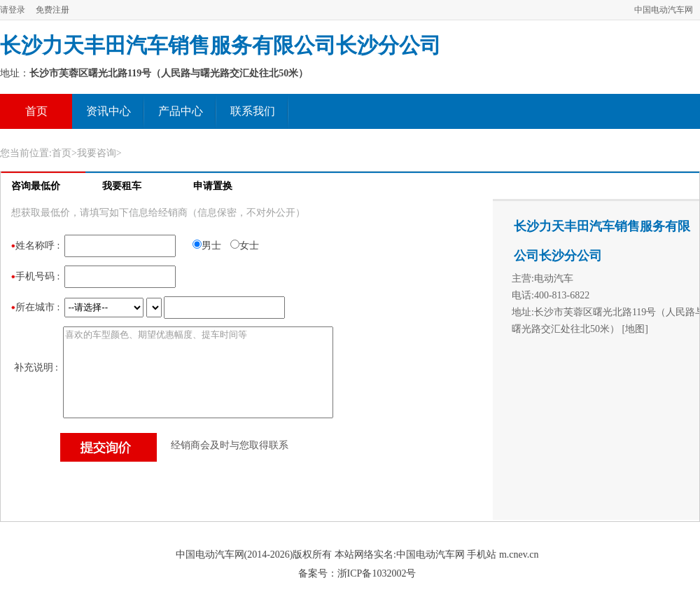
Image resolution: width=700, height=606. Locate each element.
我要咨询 (97, 153)
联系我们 (253, 111)
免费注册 (52, 10)
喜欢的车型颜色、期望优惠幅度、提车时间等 (198, 372)
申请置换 (213, 186)
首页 (36, 111)
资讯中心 (108, 111)
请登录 (13, 10)
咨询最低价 (36, 186)
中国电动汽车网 (664, 10)
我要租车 (122, 186)
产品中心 (181, 111)
